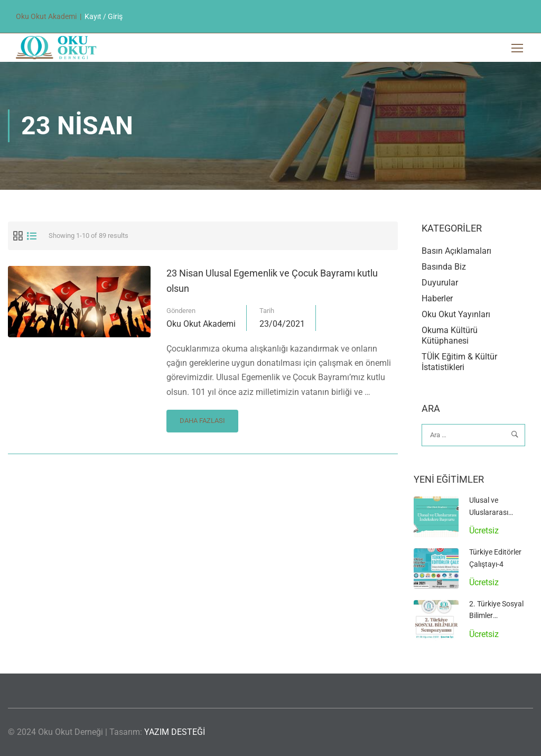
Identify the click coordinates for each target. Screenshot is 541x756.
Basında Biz (444, 267)
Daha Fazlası (202, 417)
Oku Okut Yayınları (456, 314)
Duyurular (440, 283)
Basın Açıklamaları (456, 251)
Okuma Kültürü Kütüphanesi (450, 335)
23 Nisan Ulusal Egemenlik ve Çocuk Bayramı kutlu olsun (272, 281)
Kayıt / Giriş (104, 16)
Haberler (437, 298)
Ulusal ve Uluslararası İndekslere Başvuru (500, 512)
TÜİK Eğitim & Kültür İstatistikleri (459, 362)
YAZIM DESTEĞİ (175, 732)
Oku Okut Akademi (201, 324)
